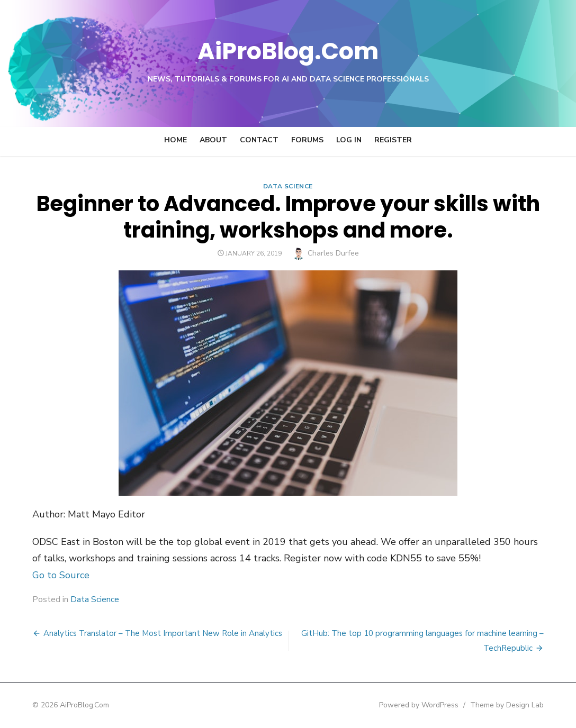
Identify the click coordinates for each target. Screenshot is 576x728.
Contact (259, 140)
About (213, 140)
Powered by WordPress (422, 705)
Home (175, 140)
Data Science (288, 186)
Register (393, 140)
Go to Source (57, 575)
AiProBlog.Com (288, 51)
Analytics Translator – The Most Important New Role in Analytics (159, 633)
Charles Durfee (333, 253)
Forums (307, 140)
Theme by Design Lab (511, 705)
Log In (349, 140)
